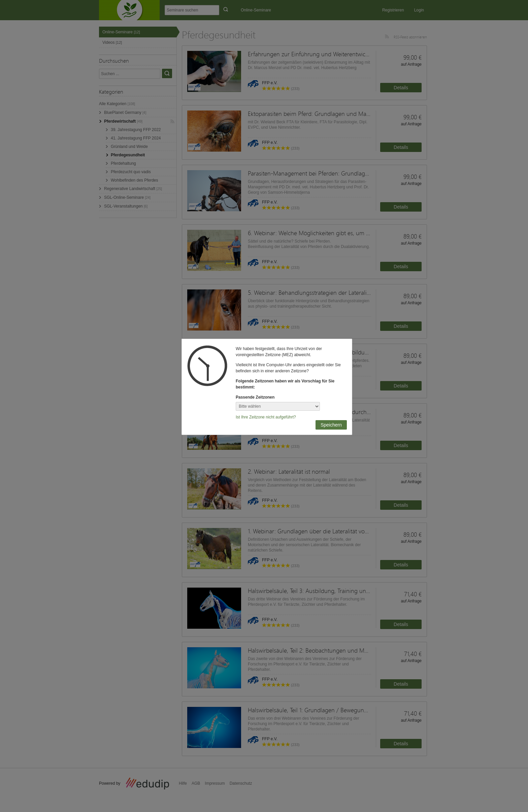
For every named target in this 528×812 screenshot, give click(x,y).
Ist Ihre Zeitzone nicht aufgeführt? (266, 417)
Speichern (331, 425)
